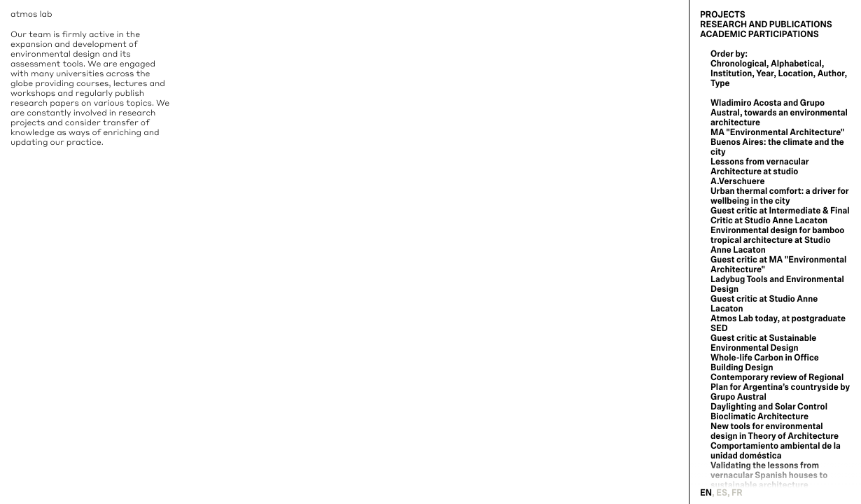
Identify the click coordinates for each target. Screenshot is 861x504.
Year (765, 73)
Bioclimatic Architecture (759, 416)
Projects (723, 15)
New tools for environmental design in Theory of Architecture (775, 431)
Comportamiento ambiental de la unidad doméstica (776, 451)
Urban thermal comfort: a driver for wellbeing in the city (780, 196)
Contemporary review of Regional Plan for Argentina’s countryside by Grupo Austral (780, 387)
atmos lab (31, 14)
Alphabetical (796, 64)
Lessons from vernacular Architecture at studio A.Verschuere (760, 171)
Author (831, 73)
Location (795, 73)
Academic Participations (759, 34)
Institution (731, 73)
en (706, 493)
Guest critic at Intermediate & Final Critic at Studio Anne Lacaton (780, 216)
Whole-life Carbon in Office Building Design (765, 363)
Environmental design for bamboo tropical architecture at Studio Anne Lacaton (777, 240)
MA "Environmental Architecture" (777, 132)
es (722, 493)
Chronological (738, 64)
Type (720, 83)
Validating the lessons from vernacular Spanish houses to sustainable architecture (769, 475)
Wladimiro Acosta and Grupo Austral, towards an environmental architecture (779, 113)
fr (737, 493)
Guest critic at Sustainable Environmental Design (763, 343)
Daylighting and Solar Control (769, 407)
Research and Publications (766, 24)
